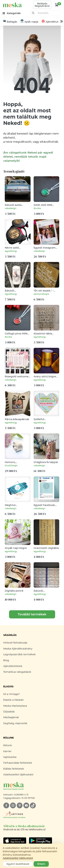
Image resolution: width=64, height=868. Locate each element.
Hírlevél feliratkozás (15, 643)
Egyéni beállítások (18, 864)
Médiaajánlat (11, 718)
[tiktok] (33, 805)
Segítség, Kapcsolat (15, 723)
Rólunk (8, 746)
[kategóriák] (12, 13)
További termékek (32, 615)
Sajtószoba (10, 757)
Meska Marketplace (15, 706)
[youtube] (26, 805)
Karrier (7, 751)
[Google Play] (15, 841)
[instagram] (13, 805)
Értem (41, 864)
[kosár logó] (57, 5)
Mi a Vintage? (12, 694)
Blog (6, 661)
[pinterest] (20, 805)
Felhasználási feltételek (18, 763)
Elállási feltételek (14, 769)
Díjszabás (9, 712)
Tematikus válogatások (17, 672)
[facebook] (6, 805)
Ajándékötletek (13, 666)
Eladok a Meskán (14, 700)
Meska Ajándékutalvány (18, 649)
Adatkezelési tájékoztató (18, 775)
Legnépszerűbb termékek (19, 655)
